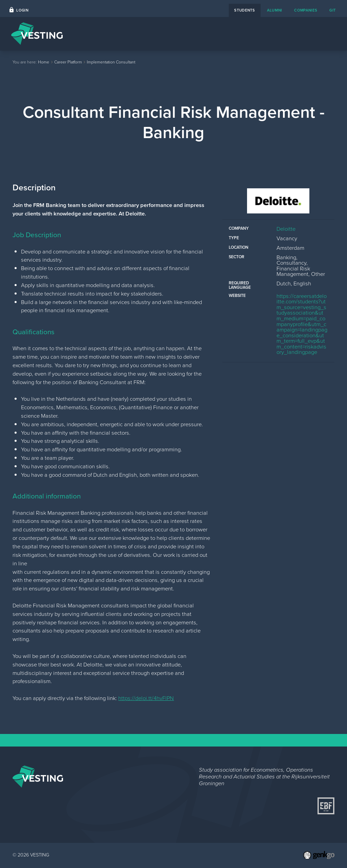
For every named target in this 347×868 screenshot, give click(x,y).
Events (146, 33)
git (333, 10)
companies (306, 10)
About (254, 33)
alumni (275, 10)
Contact (226, 33)
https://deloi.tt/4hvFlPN (146, 698)
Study (280, 33)
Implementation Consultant (111, 62)
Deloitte (286, 229)
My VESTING (314, 33)
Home (119, 33)
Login (22, 10)
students (245, 10)
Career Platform (185, 33)
